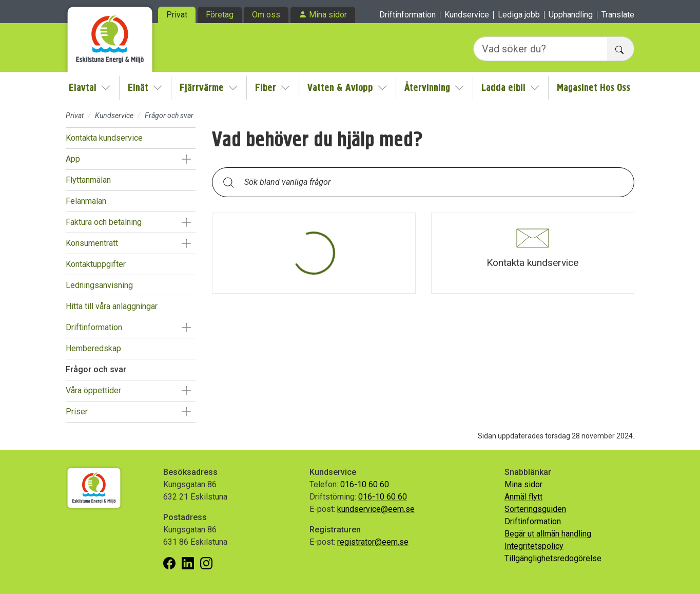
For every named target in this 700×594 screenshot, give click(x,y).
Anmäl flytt (523, 497)
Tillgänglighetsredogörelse (553, 558)
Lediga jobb (519, 15)
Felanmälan (86, 201)
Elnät (138, 88)
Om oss (266, 15)
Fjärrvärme (202, 88)
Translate (618, 15)
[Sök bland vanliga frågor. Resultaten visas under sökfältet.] (431, 182)
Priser (77, 411)
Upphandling (571, 15)
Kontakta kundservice (104, 138)
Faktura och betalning (104, 222)
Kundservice (467, 15)
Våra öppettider (93, 390)
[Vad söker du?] (540, 49)
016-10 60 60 (365, 484)
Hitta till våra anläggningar (112, 306)
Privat (177, 15)
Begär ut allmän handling (548, 534)
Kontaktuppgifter (96, 264)
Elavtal (83, 88)
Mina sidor (328, 15)
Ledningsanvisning (99, 285)
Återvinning (427, 88)
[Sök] (228, 182)
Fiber (266, 88)
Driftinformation (407, 15)
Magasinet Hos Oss (594, 88)
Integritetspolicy (534, 546)
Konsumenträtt (92, 243)
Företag (220, 15)
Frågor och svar (96, 369)
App (73, 159)
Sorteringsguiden (535, 509)
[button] (186, 159)
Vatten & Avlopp (340, 88)
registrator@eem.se (373, 542)
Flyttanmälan (88, 180)
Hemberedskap (93, 348)
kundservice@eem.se (376, 509)
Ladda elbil (503, 88)
